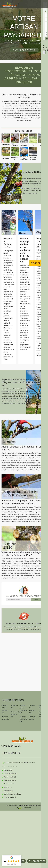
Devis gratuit (39, 263)
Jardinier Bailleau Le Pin (24, 719)
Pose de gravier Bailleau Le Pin (24, 709)
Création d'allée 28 (10, 797)
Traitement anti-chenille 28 (12, 794)
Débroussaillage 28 (10, 780)
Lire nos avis (12, 864)
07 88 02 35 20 (37, 861)
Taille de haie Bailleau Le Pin (33, 709)
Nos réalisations (24, 50)
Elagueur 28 (8, 770)
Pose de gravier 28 (10, 777)
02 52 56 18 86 (11, 746)
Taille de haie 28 (9, 784)
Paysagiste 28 (9, 791)
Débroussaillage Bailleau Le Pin (15, 714)
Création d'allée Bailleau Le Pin (5, 709)
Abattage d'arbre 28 (10, 774)
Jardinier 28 (8, 787)
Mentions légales (35, 805)
